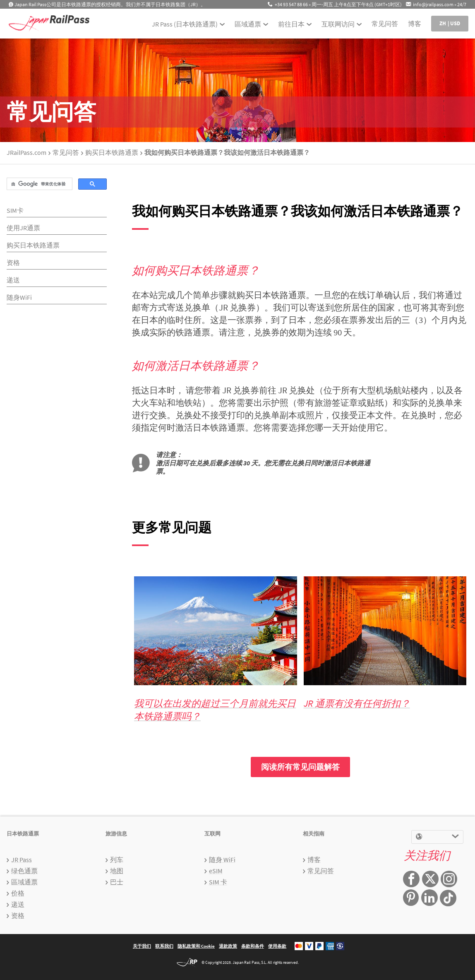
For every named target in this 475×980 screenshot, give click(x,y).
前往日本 (291, 24)
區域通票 (248, 24)
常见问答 (385, 24)
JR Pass (22, 860)
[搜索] (39, 184)
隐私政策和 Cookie (196, 946)
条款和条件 (253, 946)
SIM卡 (15, 210)
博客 (415, 24)
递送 (13, 280)
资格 (13, 262)
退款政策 (228, 946)
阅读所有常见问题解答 (300, 767)
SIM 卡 (218, 882)
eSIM (216, 871)
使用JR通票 (23, 228)
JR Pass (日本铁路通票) (185, 24)
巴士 (117, 882)
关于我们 (142, 946)
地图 (117, 871)
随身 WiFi (222, 860)
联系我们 (164, 946)
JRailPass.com (26, 152)
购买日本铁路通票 (112, 152)
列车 (117, 860)
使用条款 (277, 946)
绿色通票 (24, 871)
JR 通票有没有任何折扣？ (357, 703)
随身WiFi (19, 297)
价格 (18, 893)
